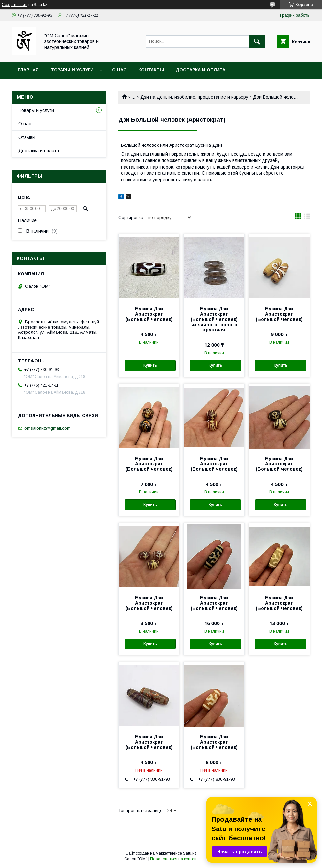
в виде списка (307, 218)
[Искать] (257, 41)
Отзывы (27, 137)
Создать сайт (14, 5)
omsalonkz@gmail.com (47, 428)
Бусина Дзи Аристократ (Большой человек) (149, 314)
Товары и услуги (72, 70)
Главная (28, 70)
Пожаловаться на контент (174, 859)
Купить (150, 365)
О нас (119, 70)
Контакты (151, 70)
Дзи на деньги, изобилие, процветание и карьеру (194, 97)
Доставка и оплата (201, 70)
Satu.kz (190, 853)
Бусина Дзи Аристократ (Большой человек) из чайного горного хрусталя (214, 319)
